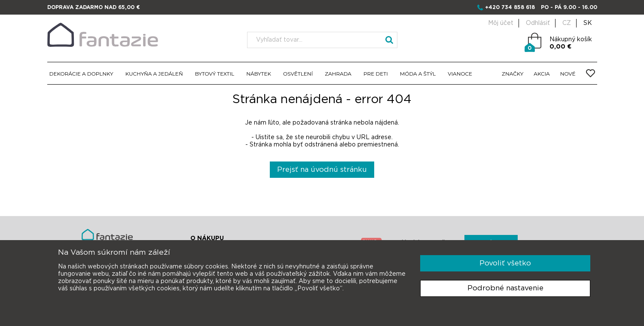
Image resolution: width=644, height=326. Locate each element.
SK (588, 23)
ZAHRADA (338, 74)
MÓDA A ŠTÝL (418, 74)
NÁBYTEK (259, 74)
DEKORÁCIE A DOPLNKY (81, 74)
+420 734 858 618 (510, 7)
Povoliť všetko (505, 263)
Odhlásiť (538, 23)
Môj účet (501, 23)
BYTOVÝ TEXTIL (215, 74)
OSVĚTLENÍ (298, 74)
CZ (567, 23)
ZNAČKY (513, 74)
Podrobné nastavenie (505, 288)
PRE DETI (376, 74)
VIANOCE (460, 74)
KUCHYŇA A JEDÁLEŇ (154, 74)
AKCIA (542, 74)
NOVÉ (568, 74)
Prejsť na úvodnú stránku (322, 169)
